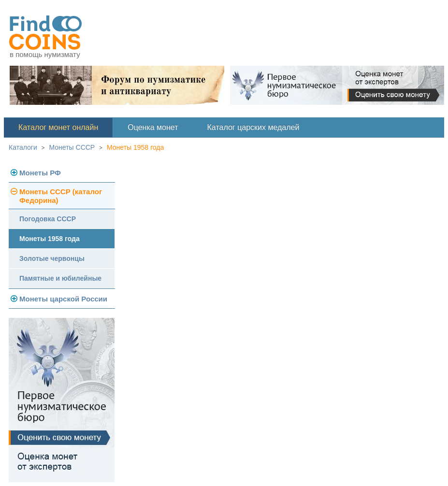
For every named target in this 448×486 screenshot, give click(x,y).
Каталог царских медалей (253, 127)
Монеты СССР (72, 147)
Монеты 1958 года (135, 147)
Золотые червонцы (52, 258)
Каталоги (23, 147)
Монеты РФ (40, 173)
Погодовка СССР (48, 219)
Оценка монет (153, 127)
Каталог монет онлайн (58, 127)
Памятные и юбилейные (60, 278)
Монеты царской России (63, 299)
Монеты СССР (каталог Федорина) (61, 196)
